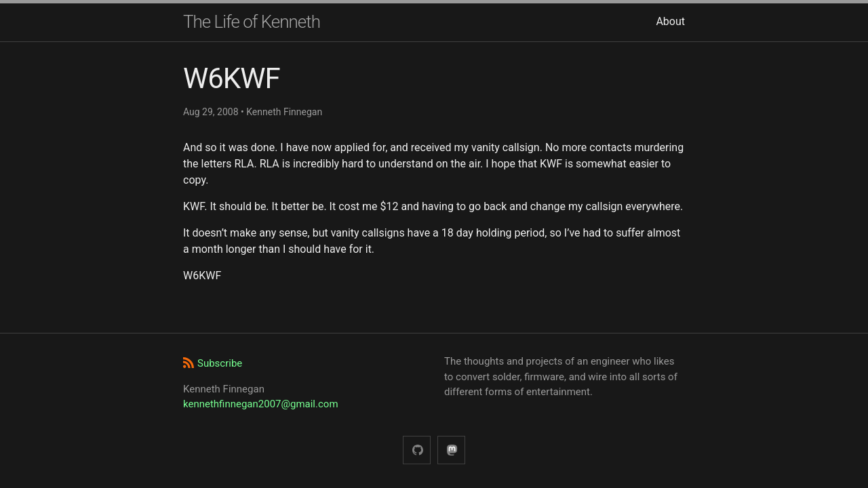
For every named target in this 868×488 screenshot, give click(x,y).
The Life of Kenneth (252, 22)
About (670, 21)
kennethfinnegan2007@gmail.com (261, 404)
